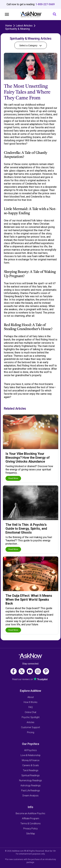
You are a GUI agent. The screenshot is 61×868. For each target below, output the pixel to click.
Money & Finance (31, 760)
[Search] (55, 14)
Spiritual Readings (31, 775)
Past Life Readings (31, 791)
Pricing (31, 732)
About (31, 697)
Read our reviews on (23, 679)
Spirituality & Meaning (17, 29)
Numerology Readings (31, 780)
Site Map (31, 834)
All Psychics (31, 750)
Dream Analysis (31, 796)
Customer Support (31, 727)
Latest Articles (24, 26)
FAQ (31, 707)
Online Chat (31, 712)
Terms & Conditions (31, 823)
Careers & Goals (31, 765)
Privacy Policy (31, 829)
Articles (31, 722)
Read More (13, 478)
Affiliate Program (31, 818)
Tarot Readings (31, 770)
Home (9, 26)
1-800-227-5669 (45, 4)
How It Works (31, 702)
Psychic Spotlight (31, 717)
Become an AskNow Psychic (31, 813)
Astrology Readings (31, 785)
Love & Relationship (31, 755)
